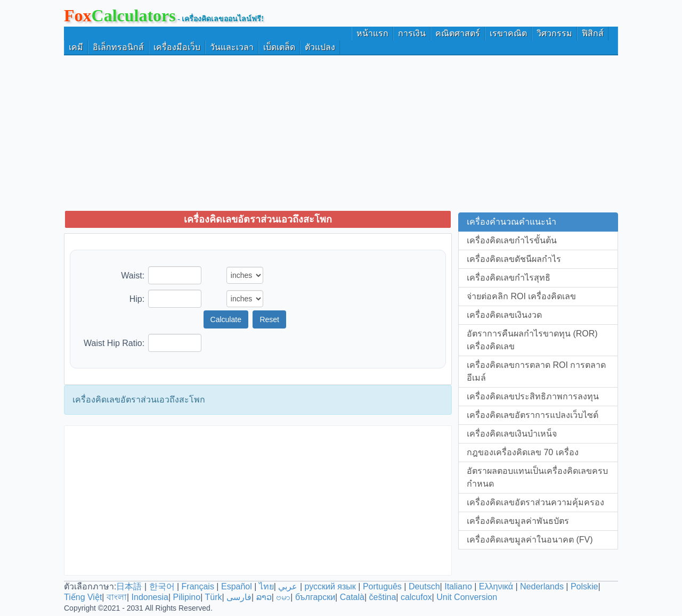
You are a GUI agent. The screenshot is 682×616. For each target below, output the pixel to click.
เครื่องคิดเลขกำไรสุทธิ (509, 278)
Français (198, 586)
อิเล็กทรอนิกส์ (118, 47)
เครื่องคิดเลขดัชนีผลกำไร (514, 259)
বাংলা (117, 597)
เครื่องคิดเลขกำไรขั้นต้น (512, 240)
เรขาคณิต (508, 33)
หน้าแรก (372, 33)
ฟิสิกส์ (593, 33)
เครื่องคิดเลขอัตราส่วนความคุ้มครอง (535, 502)
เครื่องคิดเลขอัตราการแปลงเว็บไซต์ (533, 415)
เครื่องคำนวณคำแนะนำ (511, 222)
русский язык (330, 586)
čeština (383, 597)
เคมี (76, 47)
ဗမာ (283, 597)
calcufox (416, 597)
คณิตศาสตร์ (458, 33)
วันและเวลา (232, 47)
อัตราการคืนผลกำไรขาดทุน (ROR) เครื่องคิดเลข (532, 340)
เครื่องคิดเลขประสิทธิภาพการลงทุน (533, 396)
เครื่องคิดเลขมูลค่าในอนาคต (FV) (530, 540)
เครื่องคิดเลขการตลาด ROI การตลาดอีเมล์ (536, 371)
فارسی (239, 597)
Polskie (584, 586)
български (315, 597)
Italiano (458, 586)
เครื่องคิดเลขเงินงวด (504, 315)
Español (238, 586)
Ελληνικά (496, 586)
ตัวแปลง (320, 47)
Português (382, 586)
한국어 (162, 586)
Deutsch (424, 586)
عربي (288, 586)
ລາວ (264, 597)
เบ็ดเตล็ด (279, 47)
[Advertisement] (341, 133)
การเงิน (412, 33)
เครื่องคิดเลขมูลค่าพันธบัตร (518, 521)
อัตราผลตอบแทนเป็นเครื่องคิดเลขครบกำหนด (537, 477)
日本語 (129, 586)
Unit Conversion (467, 597)
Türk (213, 597)
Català (352, 597)
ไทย (266, 586)
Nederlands (542, 586)
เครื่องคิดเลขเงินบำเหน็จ (512, 434)
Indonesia (150, 597)
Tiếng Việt (83, 597)
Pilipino (187, 597)
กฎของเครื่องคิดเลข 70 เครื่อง (523, 452)
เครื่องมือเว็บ (177, 47)
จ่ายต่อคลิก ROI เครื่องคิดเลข (521, 296)
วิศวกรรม (554, 33)
